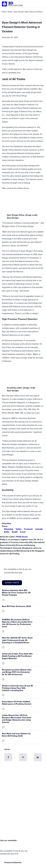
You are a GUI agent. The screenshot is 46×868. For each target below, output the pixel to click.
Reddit (14, 532)
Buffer (6, 532)
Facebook (27, 529)
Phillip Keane (22, 537)
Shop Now (7, 523)
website (36, 518)
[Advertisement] (23, 812)
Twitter (18, 529)
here (4, 484)
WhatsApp (8, 529)
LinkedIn (38, 529)
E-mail (22, 532)
